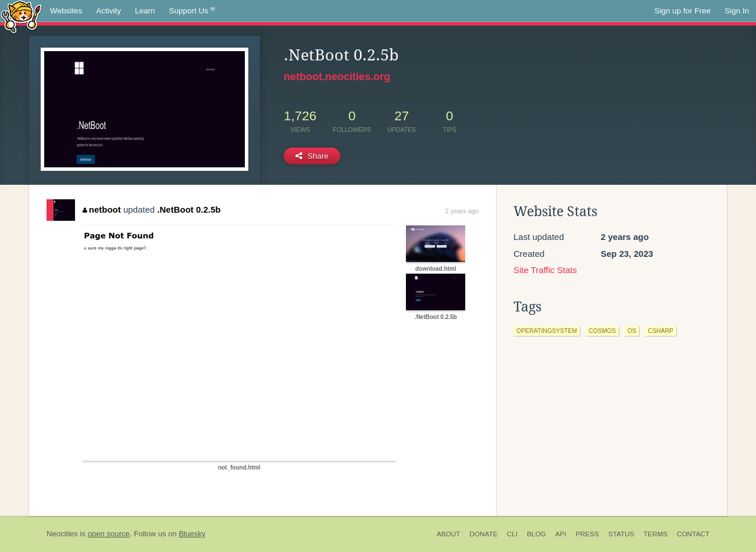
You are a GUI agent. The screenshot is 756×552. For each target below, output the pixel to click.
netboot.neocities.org (337, 77)
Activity (108, 11)
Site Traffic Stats (545, 270)
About (449, 534)
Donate (483, 534)
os (632, 331)
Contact (693, 534)
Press (587, 534)
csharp (661, 331)
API (561, 534)
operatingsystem (547, 331)
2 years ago (462, 211)
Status (621, 534)
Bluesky (192, 534)
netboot (101, 209)
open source (109, 534)
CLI (512, 534)
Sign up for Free (682, 11)
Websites (66, 11)
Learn (145, 11)
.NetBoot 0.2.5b (189, 209)
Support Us (192, 11)
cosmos (602, 331)
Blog (536, 534)
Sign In (737, 11)
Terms (656, 534)
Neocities (62, 534)
